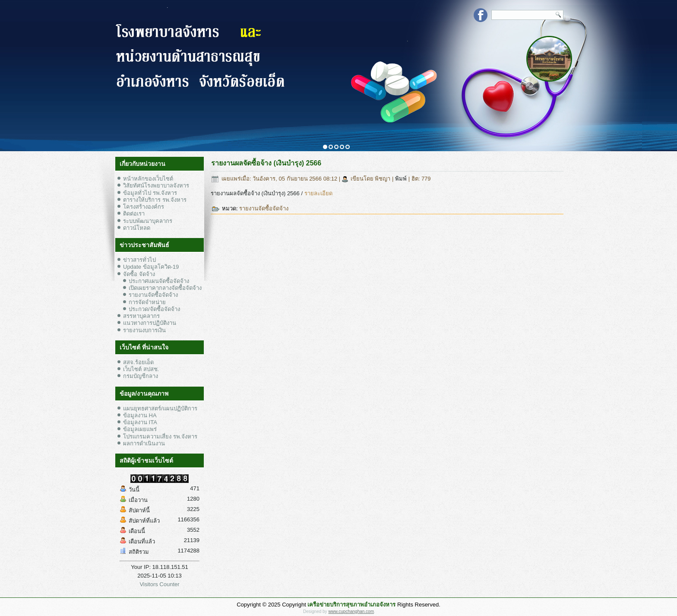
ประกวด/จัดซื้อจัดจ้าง (154, 309)
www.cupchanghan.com (351, 611)
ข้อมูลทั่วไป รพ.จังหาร (150, 193)
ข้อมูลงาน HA (140, 415)
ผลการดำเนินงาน (144, 443)
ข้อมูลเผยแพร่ (140, 429)
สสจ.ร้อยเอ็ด (138, 362)
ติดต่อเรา (134, 214)
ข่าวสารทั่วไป (139, 260)
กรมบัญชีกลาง (141, 376)
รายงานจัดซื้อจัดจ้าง (153, 295)
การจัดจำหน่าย (147, 302)
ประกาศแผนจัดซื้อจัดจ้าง (159, 281)
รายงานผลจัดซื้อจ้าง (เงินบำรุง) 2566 (266, 163)
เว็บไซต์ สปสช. (141, 369)
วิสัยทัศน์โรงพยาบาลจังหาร (156, 186)
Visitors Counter (159, 584)
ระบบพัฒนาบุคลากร (148, 221)
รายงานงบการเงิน (144, 330)
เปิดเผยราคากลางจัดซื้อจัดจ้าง (165, 288)
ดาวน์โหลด (137, 228)
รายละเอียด (318, 193)
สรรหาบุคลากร (141, 316)
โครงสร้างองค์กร (144, 207)
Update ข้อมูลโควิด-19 (151, 267)
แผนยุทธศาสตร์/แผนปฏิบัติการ (160, 408)
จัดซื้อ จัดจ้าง (139, 274)
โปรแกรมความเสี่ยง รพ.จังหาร (160, 437)
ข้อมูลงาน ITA (140, 422)
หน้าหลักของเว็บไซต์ (148, 179)
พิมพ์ (402, 179)
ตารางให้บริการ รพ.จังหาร (155, 200)
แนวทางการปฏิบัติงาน (150, 323)
